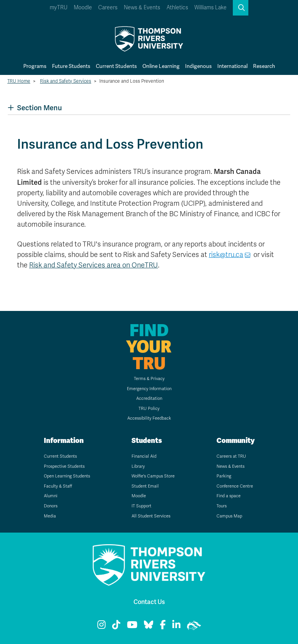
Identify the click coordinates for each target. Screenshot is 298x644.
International (232, 66)
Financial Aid (144, 456)
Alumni (51, 496)
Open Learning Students (67, 476)
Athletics (177, 8)
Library (138, 466)
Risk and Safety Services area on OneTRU (94, 265)
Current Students (116, 66)
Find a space (229, 496)
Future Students (71, 66)
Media (50, 516)
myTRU (59, 8)
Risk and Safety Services (66, 81)
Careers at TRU (231, 456)
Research (264, 66)
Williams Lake (211, 8)
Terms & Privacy (149, 379)
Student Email (145, 486)
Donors (51, 506)
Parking (224, 476)
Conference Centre (235, 486)
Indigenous (198, 66)
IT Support (141, 506)
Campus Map (229, 516)
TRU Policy (149, 409)
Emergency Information (149, 389)
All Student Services (151, 516)
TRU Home (19, 81)
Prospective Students (64, 466)
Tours (222, 506)
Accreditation (149, 398)
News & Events (142, 8)
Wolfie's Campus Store (153, 476)
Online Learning (161, 66)
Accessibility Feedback (149, 418)
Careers (108, 8)
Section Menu (35, 108)
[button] (241, 8)
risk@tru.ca (226, 255)
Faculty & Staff (58, 486)
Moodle (83, 8)
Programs (35, 66)
